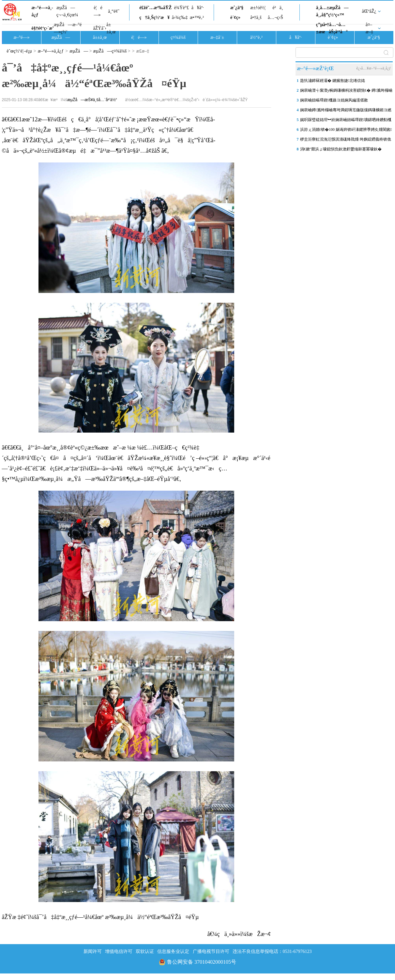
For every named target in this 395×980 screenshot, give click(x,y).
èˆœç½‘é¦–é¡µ (19, 51)
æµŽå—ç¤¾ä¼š (110, 51)
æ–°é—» (21, 37)
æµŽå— (61, 37)
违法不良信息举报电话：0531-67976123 (272, 951)
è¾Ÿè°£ (182, 8)
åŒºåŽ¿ (369, 11)
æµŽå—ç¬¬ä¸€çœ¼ (67, 11)
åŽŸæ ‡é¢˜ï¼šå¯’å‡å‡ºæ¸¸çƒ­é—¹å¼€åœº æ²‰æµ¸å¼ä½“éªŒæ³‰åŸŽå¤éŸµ (100, 917)
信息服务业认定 (173, 951)
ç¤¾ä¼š (178, 37)
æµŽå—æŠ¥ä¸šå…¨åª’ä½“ (92, 100)
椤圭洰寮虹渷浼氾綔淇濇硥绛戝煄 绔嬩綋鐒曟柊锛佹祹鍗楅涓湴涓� (346, 141)
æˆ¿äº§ (237, 8)
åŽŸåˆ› (100, 28)
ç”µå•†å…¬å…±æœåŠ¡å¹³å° (332, 28)
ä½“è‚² (256, 37)
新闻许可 (93, 951)
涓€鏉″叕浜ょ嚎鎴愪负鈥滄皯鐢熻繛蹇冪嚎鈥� (341, 149)
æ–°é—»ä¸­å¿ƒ (42, 11)
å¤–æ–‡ (369, 28)
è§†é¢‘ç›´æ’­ (43, 28)
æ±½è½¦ (258, 8)
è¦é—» (98, 11)
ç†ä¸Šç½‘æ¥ (154, 17)
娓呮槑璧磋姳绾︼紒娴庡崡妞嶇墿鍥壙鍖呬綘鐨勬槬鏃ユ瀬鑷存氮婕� (346, 121)
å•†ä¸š (256, 17)
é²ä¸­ (278, 8)
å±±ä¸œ (111, 28)
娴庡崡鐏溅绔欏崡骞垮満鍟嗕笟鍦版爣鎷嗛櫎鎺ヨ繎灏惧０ (346, 111)
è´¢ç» (237, 17)
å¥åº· (198, 8)
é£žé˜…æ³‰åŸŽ (155, 8)
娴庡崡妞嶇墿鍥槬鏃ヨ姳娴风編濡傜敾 (334, 100)
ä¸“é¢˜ (114, 11)
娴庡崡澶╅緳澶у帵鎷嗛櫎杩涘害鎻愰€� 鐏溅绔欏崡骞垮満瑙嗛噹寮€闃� (346, 92)
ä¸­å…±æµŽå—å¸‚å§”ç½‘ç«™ (332, 11)
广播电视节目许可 (211, 951)
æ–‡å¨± (217, 37)
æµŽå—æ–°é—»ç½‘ (68, 28)
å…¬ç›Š (275, 17)
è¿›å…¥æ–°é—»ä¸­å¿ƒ (373, 68)
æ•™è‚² (197, 17)
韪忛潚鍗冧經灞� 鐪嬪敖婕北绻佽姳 (333, 81)
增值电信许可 (119, 951)
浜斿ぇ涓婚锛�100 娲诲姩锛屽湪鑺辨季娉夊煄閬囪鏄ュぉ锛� (346, 131)
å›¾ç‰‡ (180, 17)
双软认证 (145, 951)
